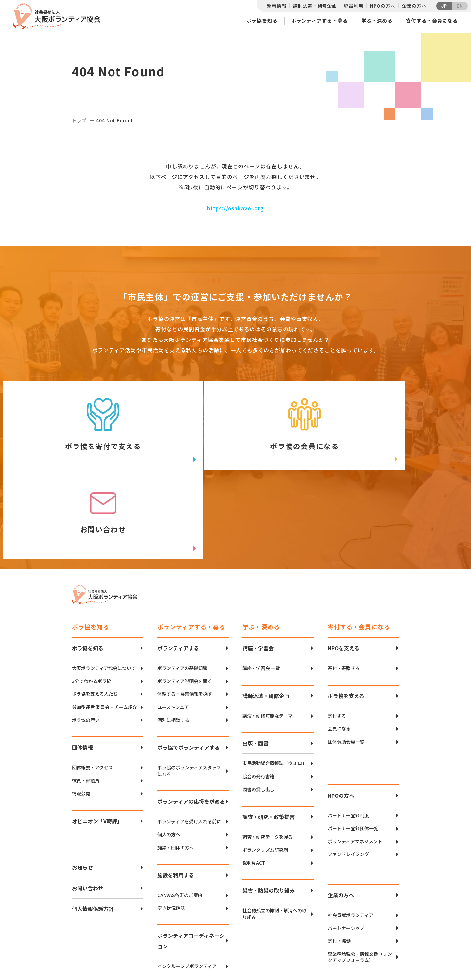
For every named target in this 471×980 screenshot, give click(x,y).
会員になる (339, 649)
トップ (79, 120)
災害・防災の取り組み (269, 811)
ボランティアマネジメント (355, 762)
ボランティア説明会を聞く (185, 602)
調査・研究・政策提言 (269, 738)
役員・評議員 (86, 701)
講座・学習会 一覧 (261, 589)
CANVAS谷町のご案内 (180, 816)
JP (444, 6)
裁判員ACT (254, 784)
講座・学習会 (258, 569)
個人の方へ (169, 755)
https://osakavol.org (235, 208)
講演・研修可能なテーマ (268, 637)
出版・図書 (255, 664)
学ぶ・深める (377, 20)
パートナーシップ (346, 849)
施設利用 (353, 6)
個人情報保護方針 (93, 830)
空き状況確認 (171, 829)
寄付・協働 (339, 862)
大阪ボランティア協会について (104, 589)
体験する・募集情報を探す (185, 615)
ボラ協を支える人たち (95, 615)
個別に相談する (173, 641)
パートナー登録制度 (348, 736)
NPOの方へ (383, 6)
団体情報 (82, 668)
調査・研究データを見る (268, 758)
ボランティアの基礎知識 (182, 589)
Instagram (376, 952)
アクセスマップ (249, 930)
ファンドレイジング (348, 775)
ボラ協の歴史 (86, 641)
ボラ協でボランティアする (189, 668)
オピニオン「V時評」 (97, 742)
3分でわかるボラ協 (92, 602)
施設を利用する (176, 796)
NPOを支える (344, 569)
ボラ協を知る (262, 20)
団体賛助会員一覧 (346, 663)
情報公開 (81, 714)
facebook (376, 936)
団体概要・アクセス (92, 688)
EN (460, 6)
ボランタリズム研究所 (265, 770)
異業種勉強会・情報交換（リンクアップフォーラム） (360, 878)
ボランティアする (178, 569)
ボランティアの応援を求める (191, 722)
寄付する (337, 637)
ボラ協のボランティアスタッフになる (189, 692)
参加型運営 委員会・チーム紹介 (105, 628)
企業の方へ (414, 6)
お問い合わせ (88, 809)
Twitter (376, 920)
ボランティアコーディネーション (191, 862)
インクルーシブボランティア (187, 887)
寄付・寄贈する (344, 589)
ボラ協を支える (346, 617)
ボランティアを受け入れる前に (189, 742)
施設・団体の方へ (176, 768)
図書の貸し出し (258, 710)
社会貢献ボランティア (350, 836)
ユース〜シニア (173, 628)
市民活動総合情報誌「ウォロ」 (274, 684)
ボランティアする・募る (320, 20)
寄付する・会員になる (432, 20)
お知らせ (82, 788)
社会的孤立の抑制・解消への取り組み (274, 835)
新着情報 (277, 6)
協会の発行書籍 (258, 697)
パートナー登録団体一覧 (353, 749)
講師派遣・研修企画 (315, 6)
